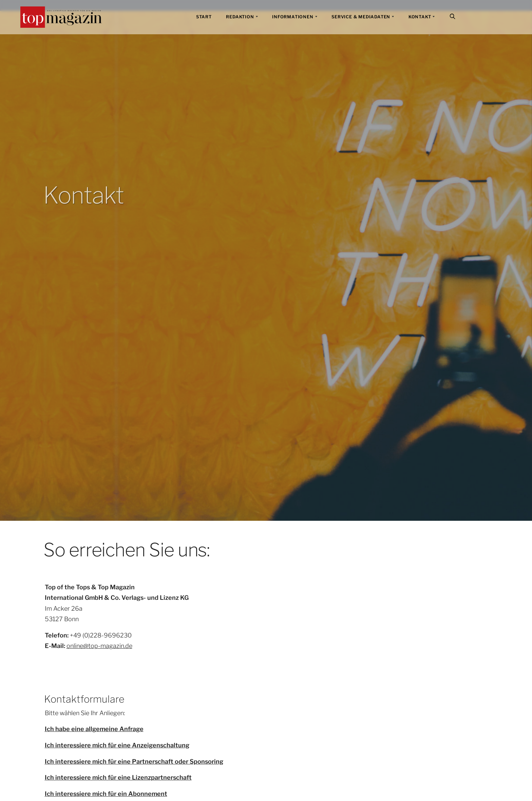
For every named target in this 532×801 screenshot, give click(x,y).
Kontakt (420, 17)
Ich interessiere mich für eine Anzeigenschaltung (117, 745)
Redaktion (240, 17)
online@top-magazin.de (99, 646)
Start (204, 17)
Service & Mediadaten (361, 17)
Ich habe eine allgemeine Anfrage (94, 729)
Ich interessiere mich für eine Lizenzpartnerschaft (118, 777)
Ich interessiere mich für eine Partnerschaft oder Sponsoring (134, 761)
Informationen (293, 17)
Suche (453, 17)
